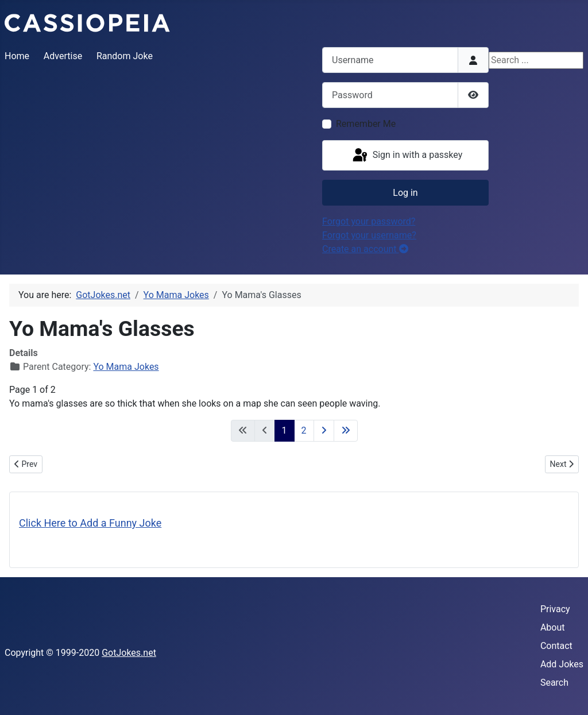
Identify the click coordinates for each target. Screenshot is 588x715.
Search (554, 683)
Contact (556, 646)
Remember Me (366, 124)
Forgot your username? (369, 235)
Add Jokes (562, 664)
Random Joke (125, 56)
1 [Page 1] (285, 430)
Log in (405, 193)
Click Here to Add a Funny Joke (90, 523)
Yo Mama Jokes (126, 367)
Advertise (63, 56)
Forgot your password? (369, 221)
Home (17, 56)
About (553, 627)
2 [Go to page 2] (304, 430)
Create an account (365, 249)
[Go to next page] (324, 431)
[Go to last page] (346, 431)
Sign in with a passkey (407, 156)
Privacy (555, 609)
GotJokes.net (129, 653)
